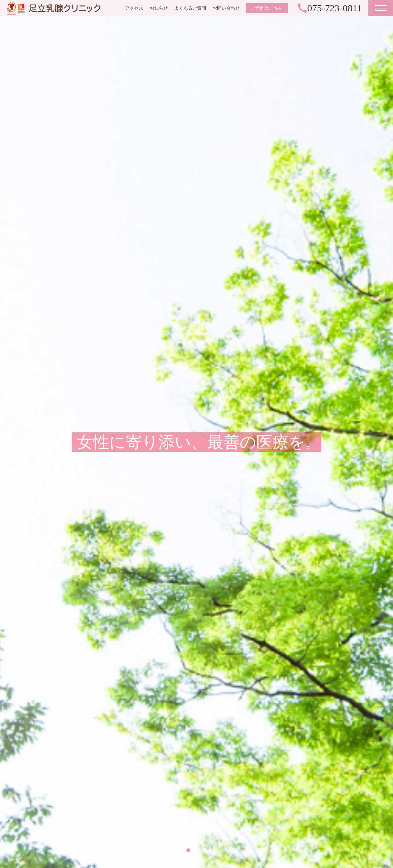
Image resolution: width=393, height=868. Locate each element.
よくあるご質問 (190, 8)
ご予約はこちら (267, 8)
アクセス (134, 8)
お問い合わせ (226, 8)
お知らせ (159, 8)
